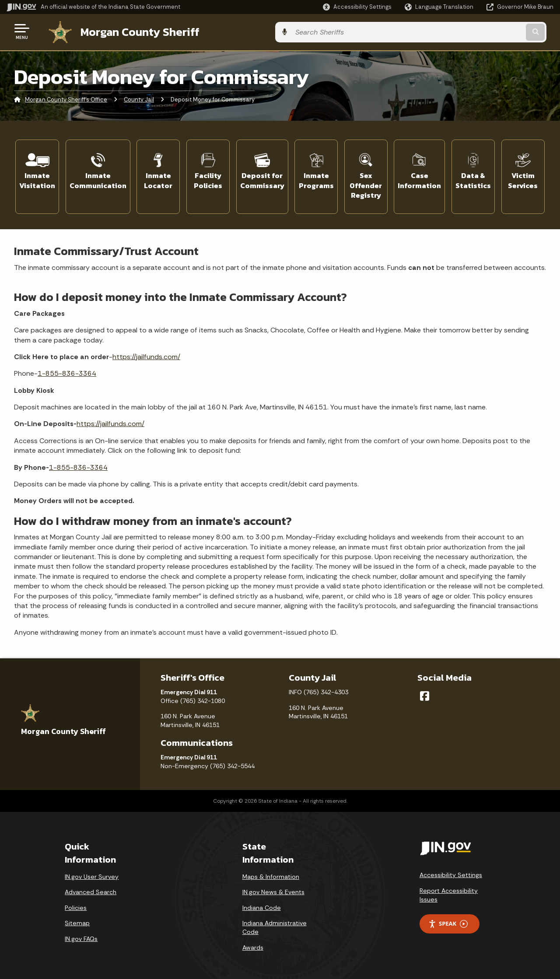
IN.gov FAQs (81, 934)
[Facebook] (425, 692)
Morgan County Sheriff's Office (66, 98)
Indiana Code (262, 903)
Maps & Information (271, 872)
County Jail (139, 98)
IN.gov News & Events (273, 888)
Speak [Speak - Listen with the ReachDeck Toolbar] (448, 919)
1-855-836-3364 (67, 369)
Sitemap (77, 919)
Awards (253, 943)
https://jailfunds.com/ (146, 352)
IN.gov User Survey (92, 872)
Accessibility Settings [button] (451, 871)
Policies (76, 903)
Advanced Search (91, 888)
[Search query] (491, 31)
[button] (357, 7)
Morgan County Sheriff (131, 31)
